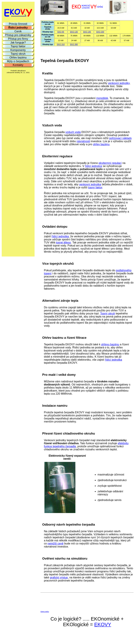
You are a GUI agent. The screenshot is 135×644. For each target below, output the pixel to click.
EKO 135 (74, 32)
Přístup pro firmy (18, 39)
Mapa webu (45, 611)
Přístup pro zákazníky (18, 35)
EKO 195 (87, 32)
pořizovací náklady (120, 138)
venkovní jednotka (90, 184)
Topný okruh (108, 314)
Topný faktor (18, 46)
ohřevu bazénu (110, 344)
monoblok (102, 98)
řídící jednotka (60, 236)
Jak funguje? (18, 43)
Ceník (18, 31)
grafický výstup (59, 577)
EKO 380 (74, 44)
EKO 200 (100, 32)
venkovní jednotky (119, 83)
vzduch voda (73, 132)
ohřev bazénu (101, 144)
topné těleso (63, 242)
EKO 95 (61, 32)
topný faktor (95, 187)
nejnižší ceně (55, 544)
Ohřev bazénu (18, 58)
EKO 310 (61, 44)
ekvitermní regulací (110, 163)
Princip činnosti (18, 24)
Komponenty (18, 50)
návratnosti (83, 141)
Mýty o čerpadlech (18, 61)
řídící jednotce (94, 166)
